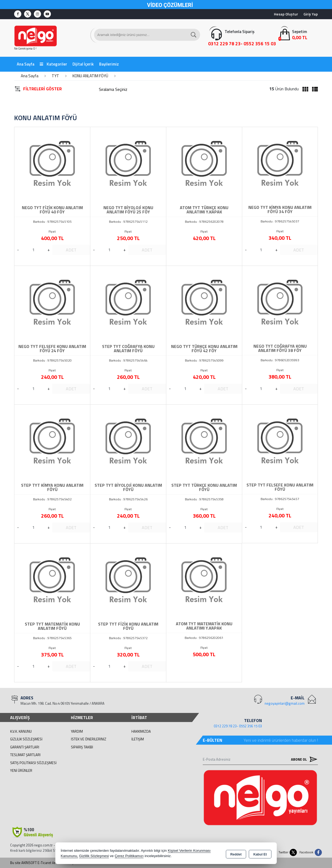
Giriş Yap (311, 14)
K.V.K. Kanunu (21, 731)
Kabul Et (260, 854)
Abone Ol (303, 759)
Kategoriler (53, 64)
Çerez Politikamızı (129, 856)
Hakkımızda (141, 731)
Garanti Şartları (25, 747)
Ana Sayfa (26, 64)
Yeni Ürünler (21, 770)
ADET (71, 250)
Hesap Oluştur (286, 14)
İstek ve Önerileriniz (89, 739)
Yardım (77, 731)
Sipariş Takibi (82, 747)
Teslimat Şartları (25, 755)
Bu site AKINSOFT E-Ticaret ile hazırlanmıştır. (44, 863)
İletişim (138, 739)
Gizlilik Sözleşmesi (26, 739)
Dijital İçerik (83, 64)
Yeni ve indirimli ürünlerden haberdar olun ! (281, 740)
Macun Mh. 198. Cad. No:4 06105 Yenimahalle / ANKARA (62, 703)
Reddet (236, 854)
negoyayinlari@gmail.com (285, 703)
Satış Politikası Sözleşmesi (33, 763)
